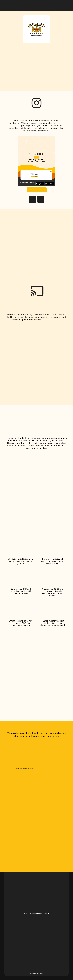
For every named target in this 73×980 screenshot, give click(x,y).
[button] (67, 5)
